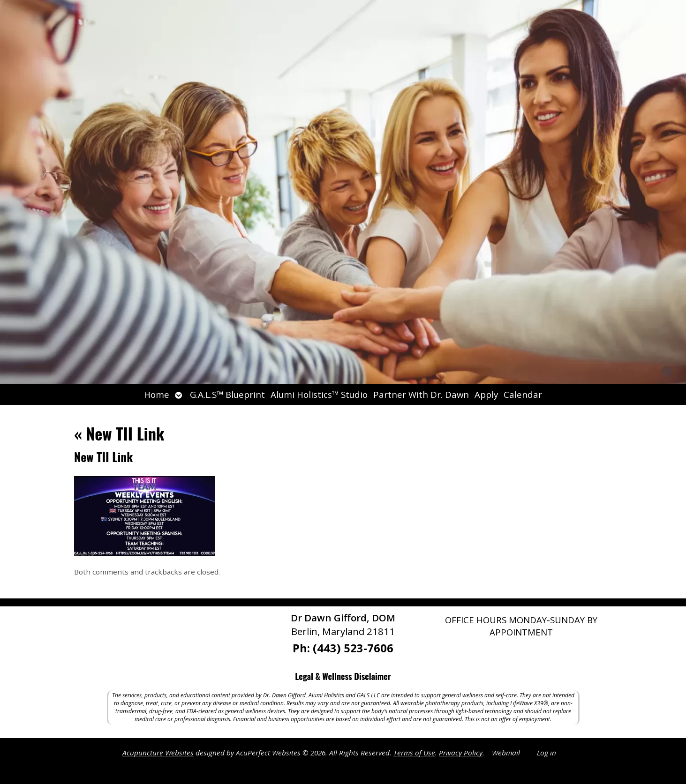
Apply (486, 394)
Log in (547, 753)
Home (157, 394)
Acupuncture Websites (158, 753)
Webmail (506, 753)
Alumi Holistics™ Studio (319, 394)
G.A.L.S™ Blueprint (227, 394)
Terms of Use (414, 753)
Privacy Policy (461, 753)
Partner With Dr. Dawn (421, 394)
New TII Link (119, 433)
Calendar (523, 394)
